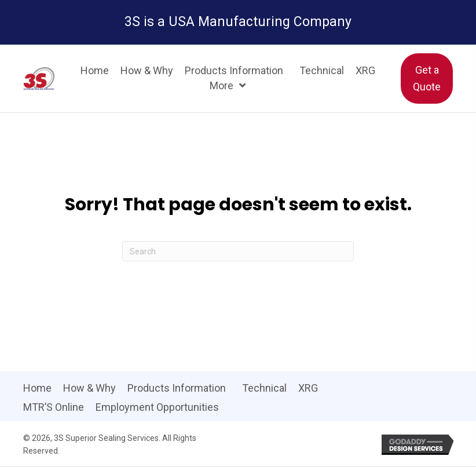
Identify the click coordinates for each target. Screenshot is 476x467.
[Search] (238, 251)
